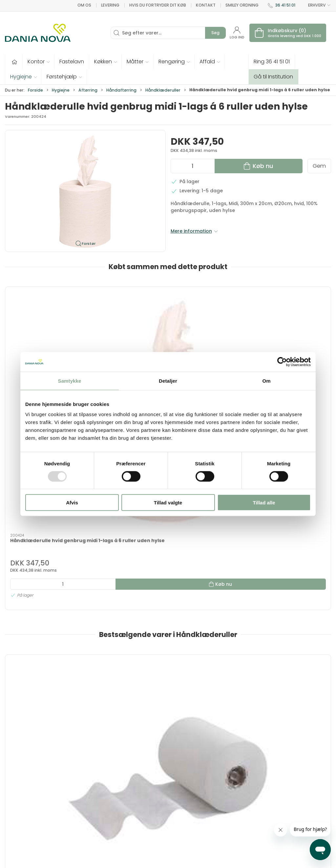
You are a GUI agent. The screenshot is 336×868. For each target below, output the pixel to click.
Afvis (72, 503)
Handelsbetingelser (253, 827)
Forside (35, 90)
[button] (39, 62)
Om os (84, 5)
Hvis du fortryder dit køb (158, 5)
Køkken (180, 790)
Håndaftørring (121, 90)
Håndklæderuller (163, 90)
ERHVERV (316, 5)
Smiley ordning (242, 5)
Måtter (180, 799)
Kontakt (206, 5)
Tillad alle (264, 503)
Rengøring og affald (188, 812)
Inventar (128, 780)
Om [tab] (266, 381)
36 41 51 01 (285, 5)
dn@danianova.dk (27, 803)
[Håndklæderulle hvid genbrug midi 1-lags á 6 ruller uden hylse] (44, 317)
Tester (126, 799)
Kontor (180, 780)
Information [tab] (24, 682)
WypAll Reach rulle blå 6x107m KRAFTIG (286, 565)
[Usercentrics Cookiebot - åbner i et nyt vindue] (282, 362)
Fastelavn (130, 808)
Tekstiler (128, 790)
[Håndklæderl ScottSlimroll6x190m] (127, 525)
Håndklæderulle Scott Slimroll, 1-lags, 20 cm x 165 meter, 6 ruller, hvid (43, 569)
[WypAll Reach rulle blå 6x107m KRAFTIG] (293, 525)
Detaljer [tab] (168, 381)
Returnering (244, 808)
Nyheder (182, 825)
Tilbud (126, 771)
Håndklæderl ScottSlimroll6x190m (119, 565)
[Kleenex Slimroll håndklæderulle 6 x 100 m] (210, 525)
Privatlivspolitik (248, 836)
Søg (215, 33)
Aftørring (88, 90)
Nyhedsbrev (244, 790)
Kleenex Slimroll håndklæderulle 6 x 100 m (208, 565)
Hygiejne (61, 90)
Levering (110, 5)
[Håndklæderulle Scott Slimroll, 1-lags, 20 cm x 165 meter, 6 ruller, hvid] (44, 525)
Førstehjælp (133, 818)
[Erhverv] (38, 33)
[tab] (161, 644)
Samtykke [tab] (70, 381)
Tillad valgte (168, 503)
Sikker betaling (248, 818)
